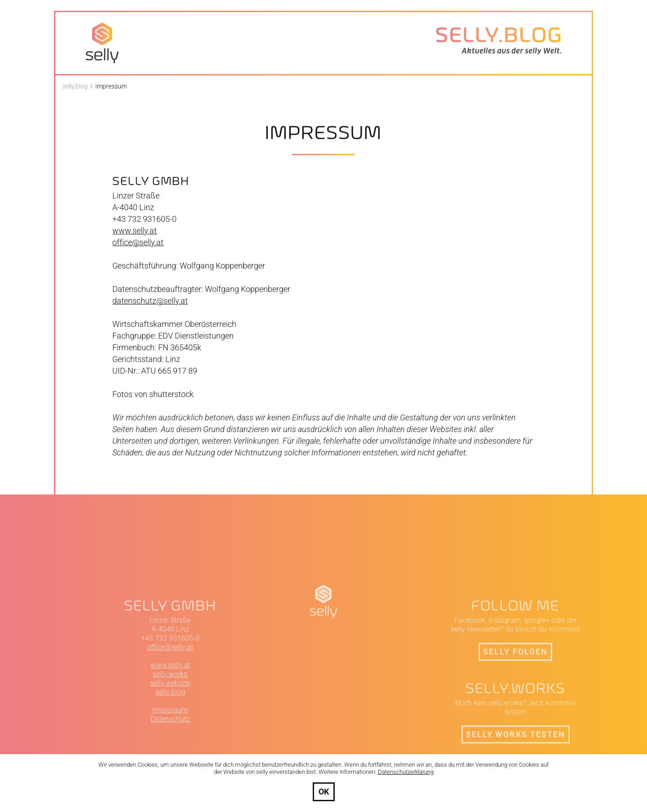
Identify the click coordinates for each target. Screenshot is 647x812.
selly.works (170, 732)
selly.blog (170, 750)
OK (324, 792)
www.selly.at (135, 241)
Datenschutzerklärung (406, 772)
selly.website (170, 741)
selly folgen (515, 710)
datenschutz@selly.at (150, 311)
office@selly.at (138, 253)
